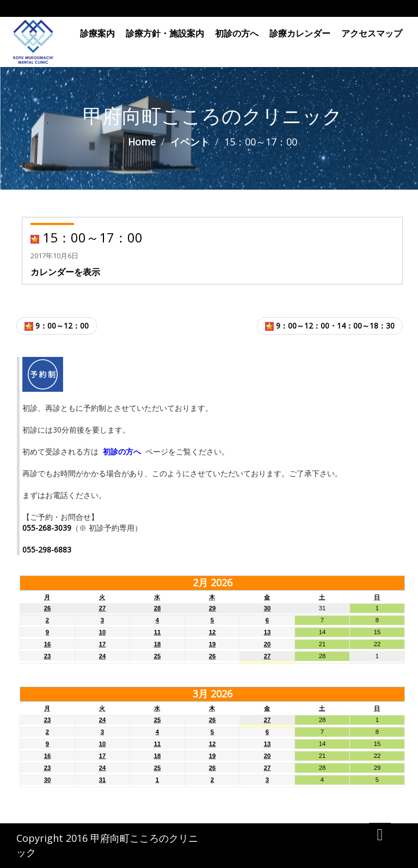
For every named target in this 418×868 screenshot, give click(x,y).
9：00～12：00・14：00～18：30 (330, 326)
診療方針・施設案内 (165, 33)
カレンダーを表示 (65, 272)
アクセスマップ (372, 33)
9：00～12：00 (57, 326)
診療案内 (97, 33)
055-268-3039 (47, 528)
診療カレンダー (300, 33)
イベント (190, 142)
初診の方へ (237, 33)
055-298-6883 (47, 550)
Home (142, 142)
